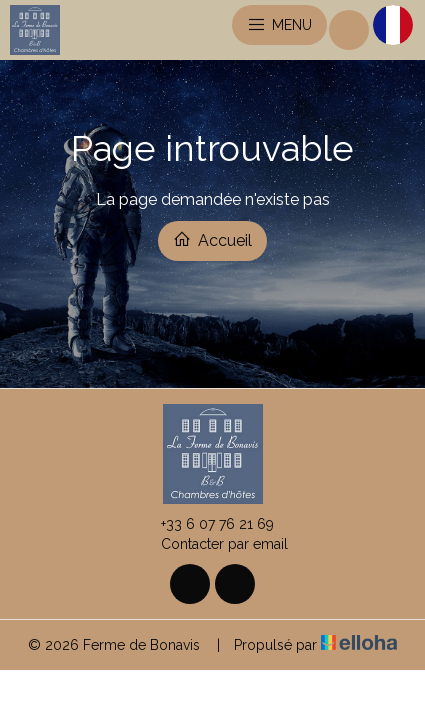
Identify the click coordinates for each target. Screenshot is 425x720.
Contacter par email (213, 544)
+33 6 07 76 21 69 (206, 524)
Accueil (212, 240)
